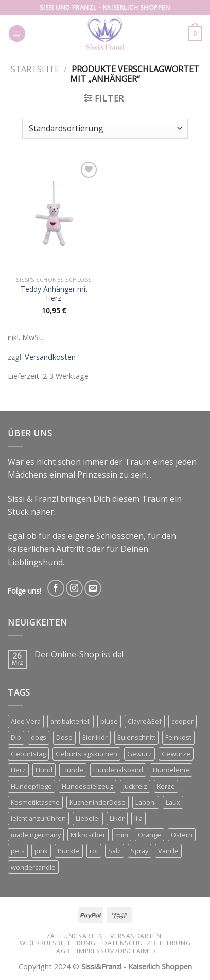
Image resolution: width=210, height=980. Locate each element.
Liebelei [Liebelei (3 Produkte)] (88, 818)
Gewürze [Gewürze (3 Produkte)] (176, 754)
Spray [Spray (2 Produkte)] (139, 851)
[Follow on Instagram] (74, 588)
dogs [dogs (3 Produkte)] (39, 737)
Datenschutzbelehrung (146, 943)
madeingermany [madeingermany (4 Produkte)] (36, 835)
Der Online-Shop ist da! (79, 655)
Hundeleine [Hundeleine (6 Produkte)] (171, 770)
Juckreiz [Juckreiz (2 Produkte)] (135, 786)
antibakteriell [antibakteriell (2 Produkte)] (71, 721)
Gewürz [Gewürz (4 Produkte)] (139, 754)
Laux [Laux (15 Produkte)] (173, 802)
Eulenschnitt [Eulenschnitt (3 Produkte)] (136, 737)
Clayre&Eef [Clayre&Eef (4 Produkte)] (145, 721)
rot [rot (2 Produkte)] (94, 851)
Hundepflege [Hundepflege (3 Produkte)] (31, 786)
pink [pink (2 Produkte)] (41, 851)
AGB (63, 951)
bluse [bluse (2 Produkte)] (109, 721)
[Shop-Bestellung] (105, 129)
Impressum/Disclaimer (116, 951)
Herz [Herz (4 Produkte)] (18, 770)
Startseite (35, 69)
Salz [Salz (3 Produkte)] (115, 851)
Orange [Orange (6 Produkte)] (150, 835)
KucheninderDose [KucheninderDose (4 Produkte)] (98, 802)
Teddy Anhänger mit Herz (54, 293)
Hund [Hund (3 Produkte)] (44, 770)
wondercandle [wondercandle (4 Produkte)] (33, 867)
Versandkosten (50, 357)
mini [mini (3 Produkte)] (122, 835)
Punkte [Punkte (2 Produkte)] (69, 851)
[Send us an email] (93, 588)
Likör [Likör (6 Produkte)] (117, 818)
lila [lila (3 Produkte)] (138, 818)
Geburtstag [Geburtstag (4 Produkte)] (28, 754)
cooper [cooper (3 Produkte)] (182, 721)
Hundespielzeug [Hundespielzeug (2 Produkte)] (87, 786)
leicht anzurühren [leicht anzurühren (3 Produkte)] (38, 818)
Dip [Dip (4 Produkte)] (16, 737)
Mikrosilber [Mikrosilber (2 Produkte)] (88, 835)
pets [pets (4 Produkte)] (18, 851)
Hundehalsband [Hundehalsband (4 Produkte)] (118, 770)
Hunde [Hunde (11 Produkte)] (73, 770)
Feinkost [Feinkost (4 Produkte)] (178, 737)
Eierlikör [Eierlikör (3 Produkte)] (95, 737)
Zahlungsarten (75, 936)
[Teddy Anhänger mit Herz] (54, 215)
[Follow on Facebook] (56, 588)
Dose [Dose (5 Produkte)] (64, 737)
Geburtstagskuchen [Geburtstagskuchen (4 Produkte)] (86, 754)
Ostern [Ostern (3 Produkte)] (182, 835)
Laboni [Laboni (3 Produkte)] (146, 802)
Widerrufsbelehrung (58, 943)
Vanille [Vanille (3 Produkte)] (168, 851)
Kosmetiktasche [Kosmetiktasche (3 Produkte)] (35, 802)
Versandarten (136, 936)
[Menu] (17, 34)
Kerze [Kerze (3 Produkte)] (166, 786)
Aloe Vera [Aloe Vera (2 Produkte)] (26, 721)
